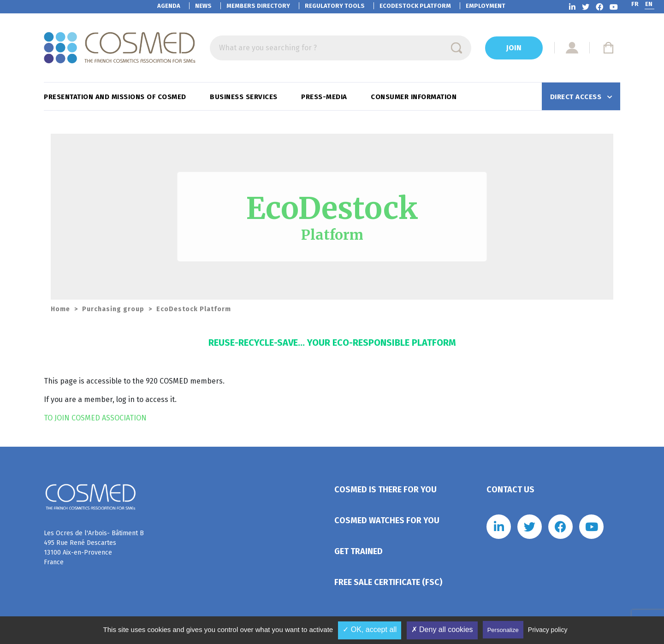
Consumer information (415, 97)
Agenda (169, 6)
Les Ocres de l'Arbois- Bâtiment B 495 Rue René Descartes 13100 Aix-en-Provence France (94, 548)
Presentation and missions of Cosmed (116, 97)
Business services (245, 97)
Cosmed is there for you (385, 490)
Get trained (359, 551)
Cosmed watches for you (387, 520)
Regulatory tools (335, 6)
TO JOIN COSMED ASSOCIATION (95, 418)
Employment (486, 6)
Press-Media (325, 97)
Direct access (577, 97)
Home (60, 309)
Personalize (503, 630)
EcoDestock (415, 6)
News (203, 6)
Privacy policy (548, 630)
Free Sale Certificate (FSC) (388, 582)
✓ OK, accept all (370, 629)
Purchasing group (113, 309)
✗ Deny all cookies (442, 629)
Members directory (258, 6)
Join (514, 48)
